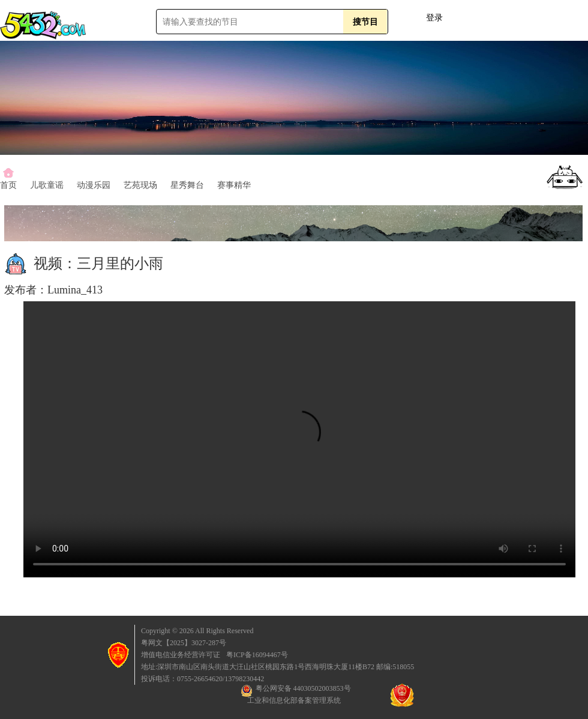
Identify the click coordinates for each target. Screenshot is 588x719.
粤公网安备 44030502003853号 (296, 691)
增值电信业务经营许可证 (181, 655)
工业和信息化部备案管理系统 (294, 700)
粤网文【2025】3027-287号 (184, 643)
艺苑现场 (140, 185)
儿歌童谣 (47, 185)
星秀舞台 (187, 185)
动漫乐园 (94, 185)
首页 (8, 185)
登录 (434, 18)
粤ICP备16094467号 (257, 655)
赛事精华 (234, 185)
